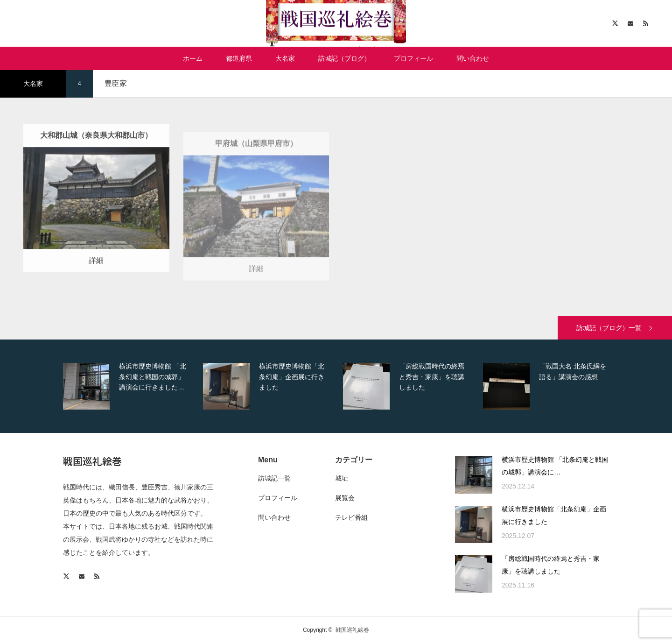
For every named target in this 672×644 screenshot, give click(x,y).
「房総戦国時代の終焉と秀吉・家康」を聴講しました (551, 565)
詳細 (96, 277)
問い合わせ (473, 58)
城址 (342, 478)
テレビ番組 (351, 517)
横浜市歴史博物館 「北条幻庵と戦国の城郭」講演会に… (555, 466)
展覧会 (345, 498)
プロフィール (413, 58)
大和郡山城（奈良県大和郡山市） (96, 151)
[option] (131, 386)
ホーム (193, 58)
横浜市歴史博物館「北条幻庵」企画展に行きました (554, 515)
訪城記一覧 (274, 478)
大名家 (285, 58)
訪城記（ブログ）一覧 (609, 328)
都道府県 (239, 58)
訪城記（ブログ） (344, 58)
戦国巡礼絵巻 (92, 461)
